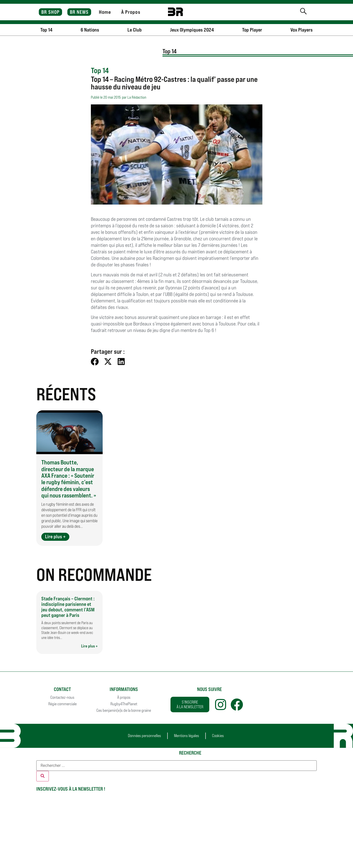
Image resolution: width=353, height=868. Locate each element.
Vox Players (302, 30)
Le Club (135, 30)
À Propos (131, 12)
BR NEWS (79, 12)
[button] (95, 362)
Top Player (252, 30)
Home (105, 12)
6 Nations (90, 30)
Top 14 (46, 30)
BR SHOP (50, 12)
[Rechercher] (43, 776)
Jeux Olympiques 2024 (192, 30)
